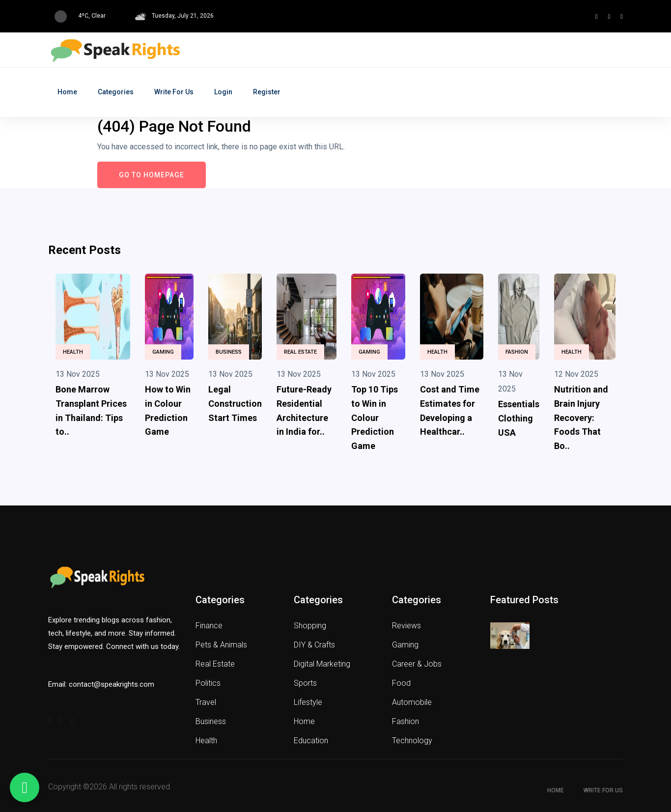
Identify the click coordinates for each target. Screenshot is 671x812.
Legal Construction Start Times (235, 404)
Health (73, 352)
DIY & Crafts (314, 645)
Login (223, 92)
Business (229, 352)
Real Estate (300, 352)
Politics (208, 683)
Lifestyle (308, 702)
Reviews (406, 626)
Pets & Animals (221, 645)
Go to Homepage (152, 175)
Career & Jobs (417, 664)
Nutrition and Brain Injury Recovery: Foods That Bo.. (581, 418)
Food (401, 683)
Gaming (163, 352)
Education (311, 741)
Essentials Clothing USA (519, 418)
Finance (209, 626)
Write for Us (174, 92)
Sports (305, 683)
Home (67, 92)
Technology (412, 741)
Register (267, 92)
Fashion (517, 352)
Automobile (412, 702)
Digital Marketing (322, 664)
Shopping (310, 626)
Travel (206, 702)
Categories (116, 92)
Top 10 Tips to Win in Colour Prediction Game (375, 418)
